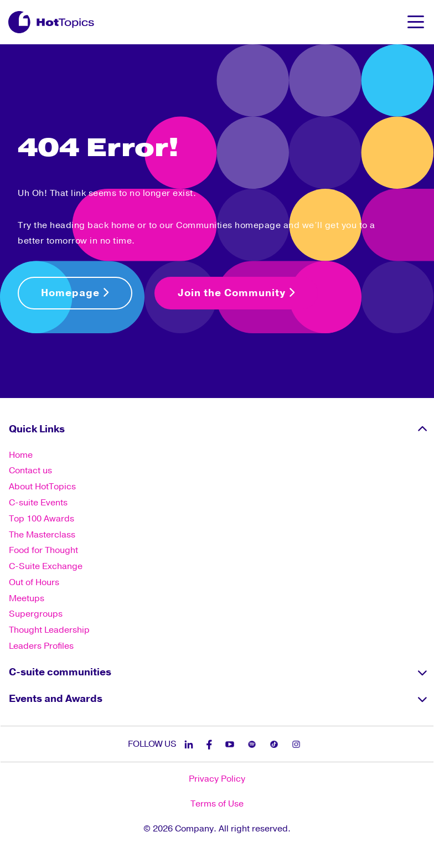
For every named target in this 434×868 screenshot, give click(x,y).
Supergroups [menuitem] (36, 614)
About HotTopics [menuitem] (42, 487)
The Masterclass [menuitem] (42, 535)
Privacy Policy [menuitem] (217, 779)
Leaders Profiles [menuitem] (41, 646)
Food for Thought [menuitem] (43, 550)
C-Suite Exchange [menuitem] (46, 566)
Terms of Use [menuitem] (217, 804)
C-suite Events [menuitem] (38, 503)
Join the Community (236, 293)
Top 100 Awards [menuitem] (42, 519)
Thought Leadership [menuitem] (49, 630)
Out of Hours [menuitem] (34, 582)
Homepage (75, 293)
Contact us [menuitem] (30, 471)
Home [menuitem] (21, 455)
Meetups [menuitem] (27, 598)
